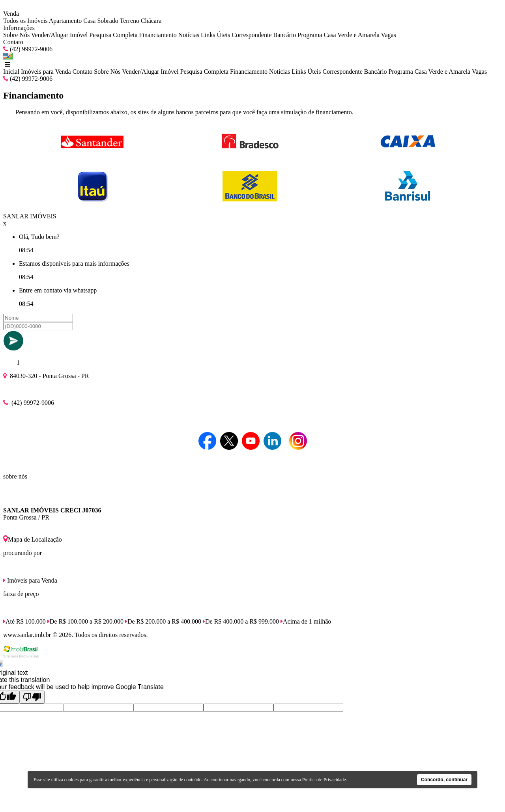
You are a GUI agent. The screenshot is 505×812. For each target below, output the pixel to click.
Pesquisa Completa (113, 35)
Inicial (11, 72)
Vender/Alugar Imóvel (60, 35)
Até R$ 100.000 (24, 621)
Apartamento (65, 21)
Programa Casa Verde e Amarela (339, 35)
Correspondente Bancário (264, 35)
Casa (89, 21)
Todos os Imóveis (25, 21)
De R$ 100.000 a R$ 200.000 (85, 621)
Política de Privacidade (324, 780)
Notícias (189, 35)
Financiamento (158, 35)
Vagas (389, 35)
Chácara (151, 21)
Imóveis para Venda (46, 72)
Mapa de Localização (33, 539)
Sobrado (108, 21)
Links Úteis (215, 35)
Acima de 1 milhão (306, 621)
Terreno (129, 21)
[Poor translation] (32, 697)
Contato (13, 42)
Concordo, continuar (444, 780)
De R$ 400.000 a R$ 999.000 (241, 621)
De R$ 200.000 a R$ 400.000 (163, 621)
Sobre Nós (16, 35)
